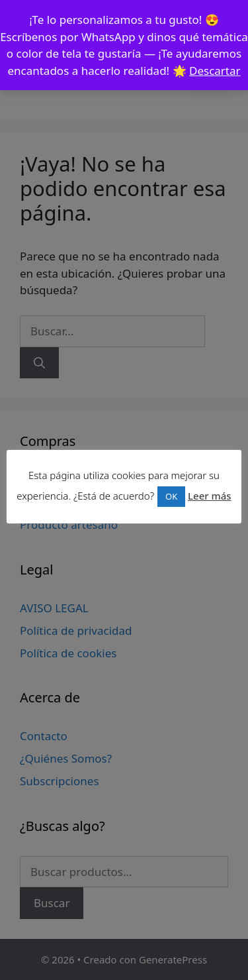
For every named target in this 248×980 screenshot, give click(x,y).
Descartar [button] (215, 71)
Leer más (210, 496)
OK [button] (171, 496)
